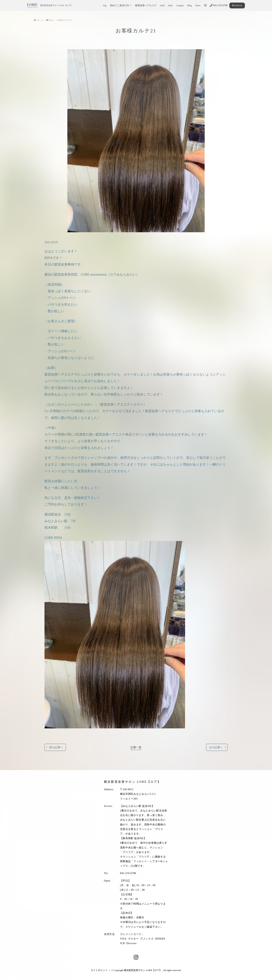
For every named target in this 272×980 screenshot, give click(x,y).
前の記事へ (56, 747)
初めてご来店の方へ (121, 5)
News (198, 5)
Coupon (180, 5)
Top (105, 5)
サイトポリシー (99, 970)
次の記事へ (216, 747)
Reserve (237, 5)
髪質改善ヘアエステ (146, 5)
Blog (190, 5)
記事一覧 (136, 747)
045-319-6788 (219, 5)
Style (170, 5)
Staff (162, 5)
